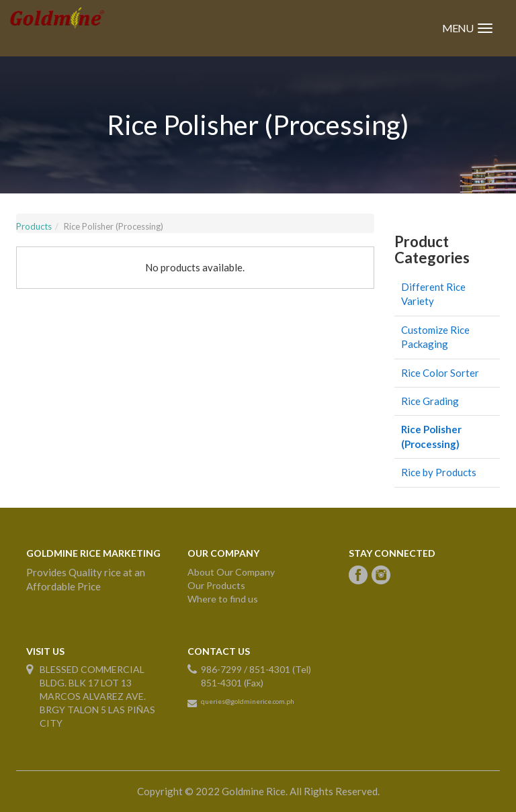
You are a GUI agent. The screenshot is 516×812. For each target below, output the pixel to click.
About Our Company (231, 572)
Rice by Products (439, 472)
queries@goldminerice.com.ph (248, 701)
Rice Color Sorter (440, 373)
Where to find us (223, 599)
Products (34, 226)
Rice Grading (430, 401)
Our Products (216, 585)
